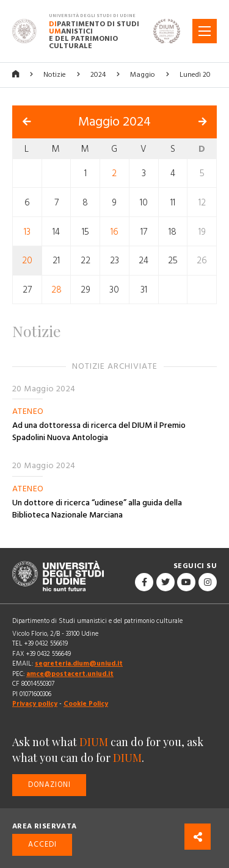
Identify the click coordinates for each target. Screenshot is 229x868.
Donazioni (49, 785)
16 (114, 231)
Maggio (143, 75)
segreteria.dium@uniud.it (79, 663)
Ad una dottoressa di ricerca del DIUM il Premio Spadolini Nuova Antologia (99, 432)
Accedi (42, 845)
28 (56, 290)
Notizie (55, 75)
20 (27, 261)
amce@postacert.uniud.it (70, 674)
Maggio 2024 (114, 122)
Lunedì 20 (195, 75)
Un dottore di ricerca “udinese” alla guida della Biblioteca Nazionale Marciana (97, 509)
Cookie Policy (86, 704)
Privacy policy (35, 704)
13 (27, 231)
